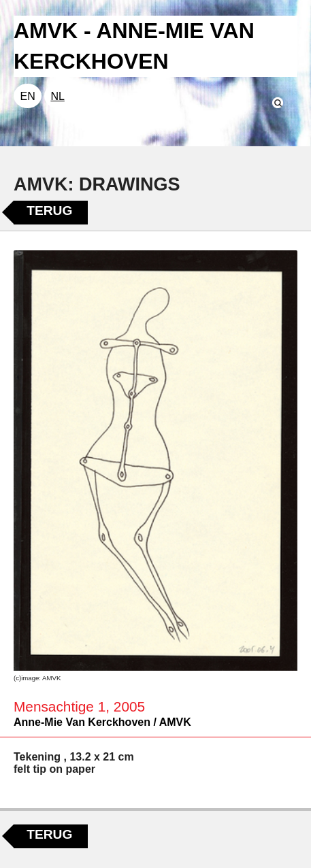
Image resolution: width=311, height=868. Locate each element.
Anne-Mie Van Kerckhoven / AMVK (102, 722)
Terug (49, 211)
